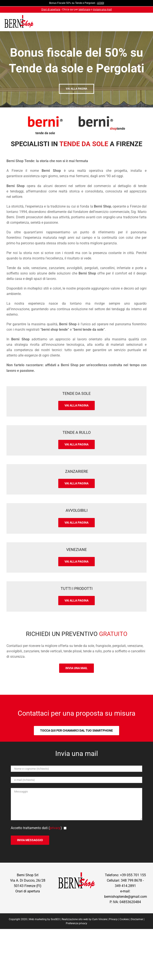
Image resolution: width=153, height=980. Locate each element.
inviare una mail (102, 9)
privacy (55, 828)
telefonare (84, 9)
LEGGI (101, 3)
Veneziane (76, 550)
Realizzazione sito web (75, 919)
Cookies (124, 919)
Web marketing (38, 919)
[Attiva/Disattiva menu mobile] (141, 23)
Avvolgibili (77, 510)
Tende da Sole (76, 393)
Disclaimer (137, 919)
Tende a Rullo (77, 432)
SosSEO (55, 919)
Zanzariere (77, 471)
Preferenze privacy (76, 923)
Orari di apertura (51, 9)
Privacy (113, 919)
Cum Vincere (100, 919)
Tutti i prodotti (77, 588)
